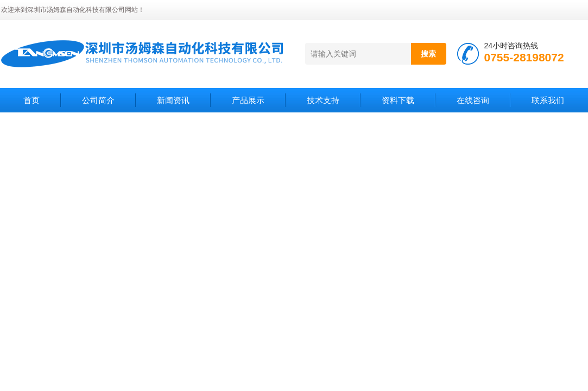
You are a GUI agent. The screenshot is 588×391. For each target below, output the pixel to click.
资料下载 (398, 100)
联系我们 (548, 100)
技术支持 (323, 100)
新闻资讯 (173, 100)
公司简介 (98, 100)
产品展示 (248, 100)
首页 (31, 100)
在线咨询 (473, 100)
